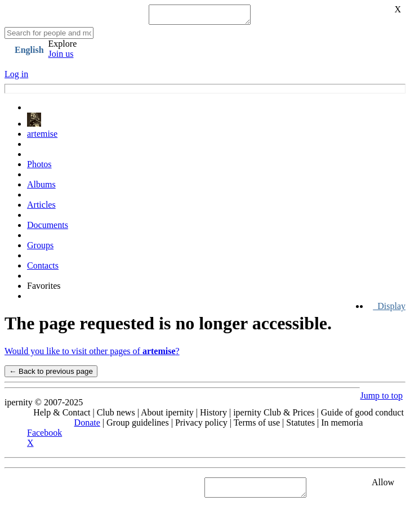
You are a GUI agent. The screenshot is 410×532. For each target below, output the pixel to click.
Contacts (43, 269)
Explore (63, 47)
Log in (16, 77)
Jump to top (381, 399)
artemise (42, 137)
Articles (41, 208)
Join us (61, 57)
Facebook (44, 436)
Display (389, 309)
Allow (383, 486)
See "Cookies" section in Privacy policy (76, 491)
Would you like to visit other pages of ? (92, 354)
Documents (48, 228)
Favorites (44, 289)
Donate (87, 426)
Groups (40, 249)
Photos (39, 167)
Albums (41, 188)
